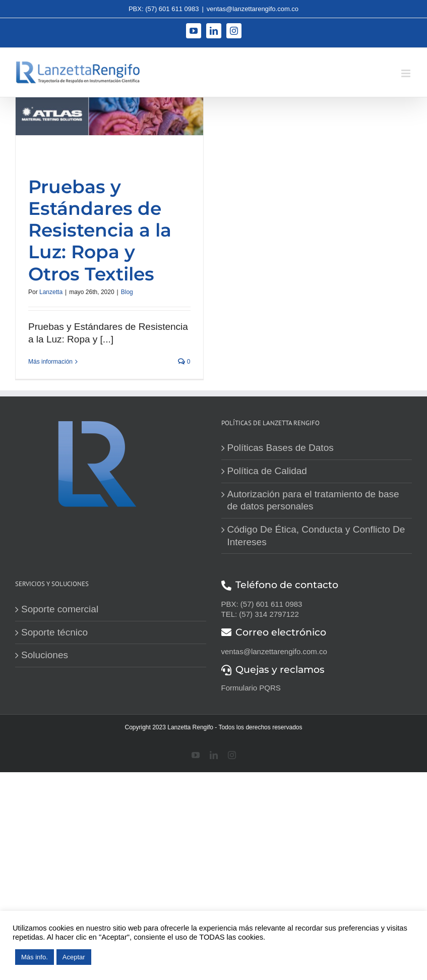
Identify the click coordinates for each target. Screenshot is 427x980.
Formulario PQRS (251, 688)
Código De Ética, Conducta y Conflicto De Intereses (316, 536)
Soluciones (45, 655)
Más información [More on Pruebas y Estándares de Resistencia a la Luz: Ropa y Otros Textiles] (50, 362)
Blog (127, 292)
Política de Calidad (267, 471)
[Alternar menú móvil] (407, 73)
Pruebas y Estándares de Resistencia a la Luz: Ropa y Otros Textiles (100, 230)
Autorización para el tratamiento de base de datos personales (313, 500)
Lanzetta (51, 292)
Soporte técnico (54, 632)
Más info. (35, 957)
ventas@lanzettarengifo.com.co (253, 9)
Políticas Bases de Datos (281, 448)
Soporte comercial (60, 609)
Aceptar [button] (74, 957)
